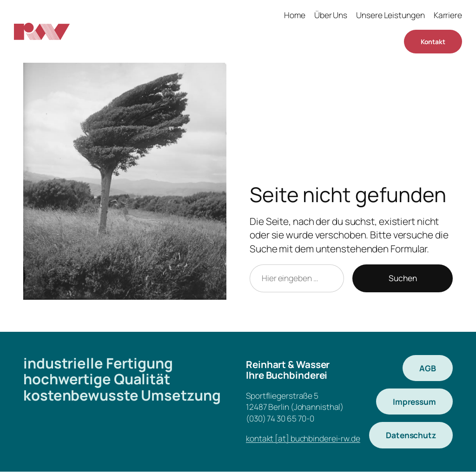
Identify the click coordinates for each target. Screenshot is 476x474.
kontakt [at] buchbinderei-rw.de (303, 438)
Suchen (403, 278)
